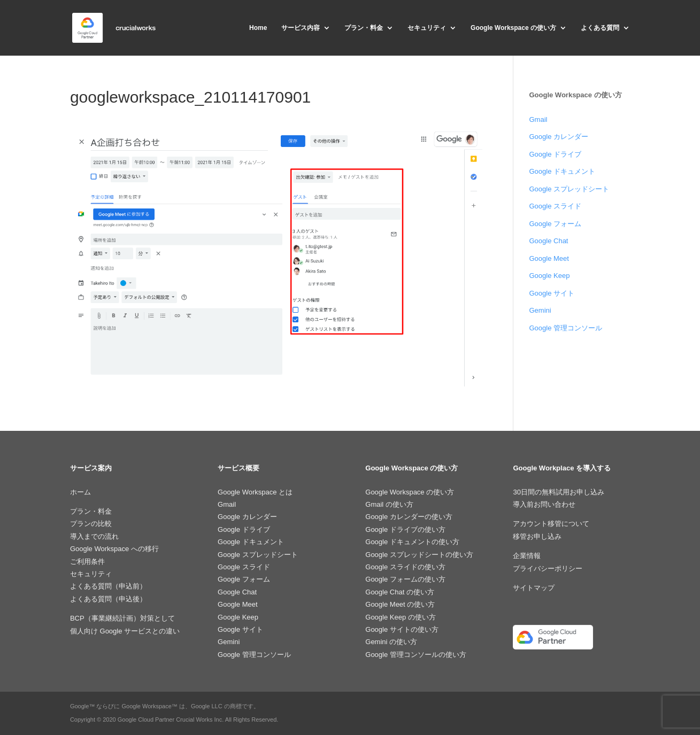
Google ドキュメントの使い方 (412, 542)
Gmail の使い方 (389, 504)
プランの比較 (91, 524)
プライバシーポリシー (548, 568)
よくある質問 (600, 28)
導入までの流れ (94, 536)
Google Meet (549, 258)
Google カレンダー (559, 137)
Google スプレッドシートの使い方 (419, 555)
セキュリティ (427, 28)
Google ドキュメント (562, 171)
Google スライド (555, 206)
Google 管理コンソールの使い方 (416, 655)
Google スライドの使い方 (405, 567)
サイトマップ (534, 588)
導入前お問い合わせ (544, 504)
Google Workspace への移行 (114, 549)
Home (258, 28)
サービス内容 (301, 28)
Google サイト (552, 293)
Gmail (538, 119)
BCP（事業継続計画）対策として (122, 618)
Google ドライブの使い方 (405, 529)
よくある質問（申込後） (108, 599)
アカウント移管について (551, 524)
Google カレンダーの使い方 (409, 517)
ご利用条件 (87, 562)
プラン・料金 (364, 28)
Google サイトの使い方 (402, 629)
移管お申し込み (537, 536)
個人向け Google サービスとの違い (125, 631)
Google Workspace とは (255, 492)
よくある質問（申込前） (108, 586)
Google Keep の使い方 (401, 617)
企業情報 (527, 556)
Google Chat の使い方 (400, 592)
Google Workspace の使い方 (513, 28)
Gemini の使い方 (391, 642)
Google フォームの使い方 (405, 579)
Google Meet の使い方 (400, 604)
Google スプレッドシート (569, 189)
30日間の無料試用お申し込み (558, 492)
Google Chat (548, 241)
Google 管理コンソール (566, 328)
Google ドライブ (555, 154)
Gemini (540, 310)
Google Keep (549, 276)
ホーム (80, 492)
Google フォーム (555, 224)
